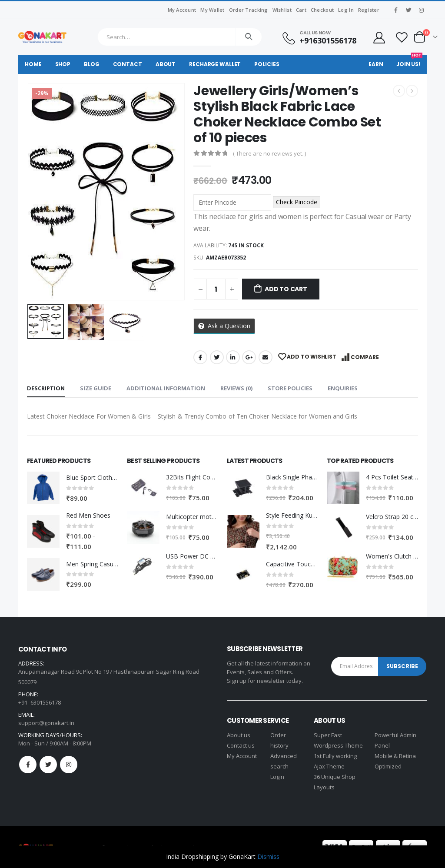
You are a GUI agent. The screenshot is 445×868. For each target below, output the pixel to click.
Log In (346, 10)
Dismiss (268, 856)
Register (369, 10)
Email (266, 357)
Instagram (69, 765)
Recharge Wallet (215, 64)
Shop (63, 64)
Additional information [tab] (166, 388)
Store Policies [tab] (290, 388)
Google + (249, 357)
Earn (376, 64)
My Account (182, 10)
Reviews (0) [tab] (236, 388)
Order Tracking (249, 10)
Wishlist (282, 10)
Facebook (200, 357)
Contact (128, 64)
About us (239, 735)
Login (277, 777)
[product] (43, 488)
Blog (92, 64)
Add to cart (286, 289)
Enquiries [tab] (343, 388)
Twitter (217, 357)
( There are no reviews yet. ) (269, 153)
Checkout (322, 10)
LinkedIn (233, 357)
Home (33, 64)
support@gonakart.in (46, 723)
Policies (267, 64)
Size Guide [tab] (96, 388)
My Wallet (212, 10)
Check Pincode (297, 202)
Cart (301, 10)
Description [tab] (46, 388)
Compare (365, 357)
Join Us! (409, 61)
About (166, 64)
